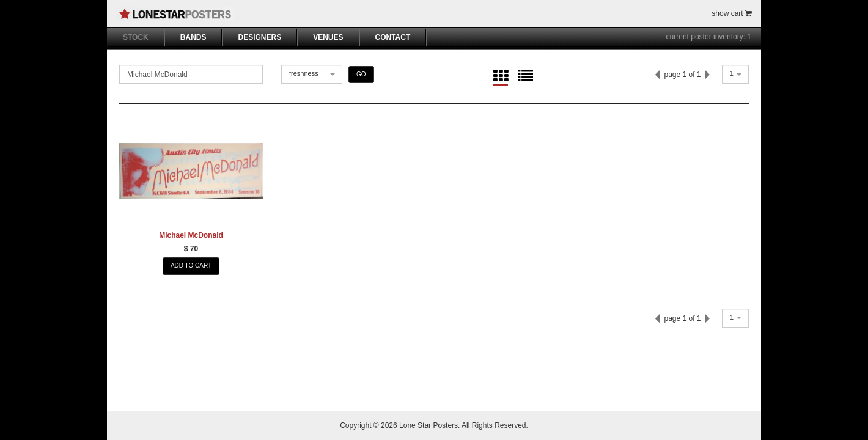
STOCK (136, 37)
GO (361, 74)
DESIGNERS (259, 37)
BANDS (193, 37)
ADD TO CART (191, 266)
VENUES (328, 37)
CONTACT (393, 37)
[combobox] (312, 74)
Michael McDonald (191, 235)
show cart (732, 13)
